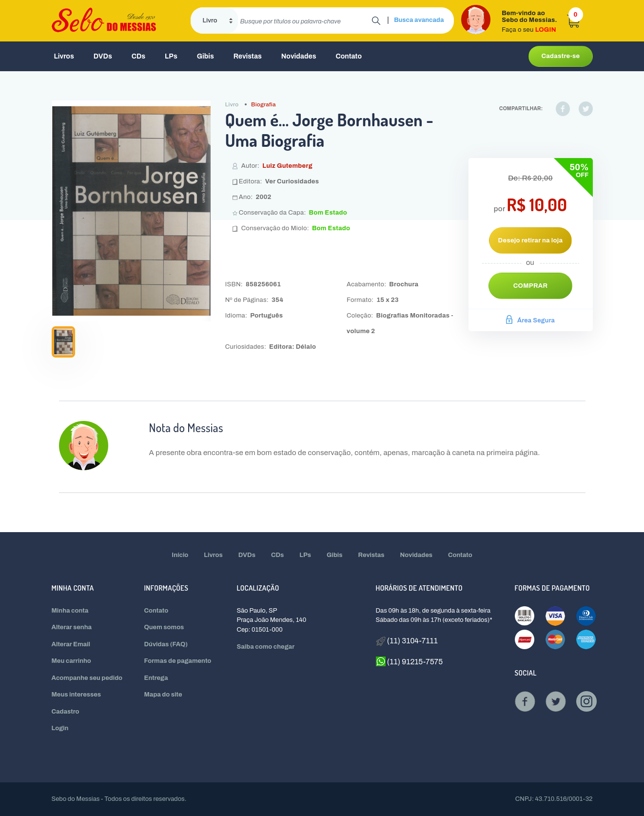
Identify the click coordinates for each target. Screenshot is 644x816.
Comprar (531, 286)
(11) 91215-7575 (410, 661)
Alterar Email (71, 644)
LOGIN (546, 30)
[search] (305, 20)
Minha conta (70, 611)
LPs (171, 56)
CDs (138, 56)
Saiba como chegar (266, 647)
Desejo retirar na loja (531, 240)
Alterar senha (72, 627)
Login (60, 728)
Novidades (299, 56)
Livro (232, 104)
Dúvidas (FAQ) (166, 644)
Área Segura (530, 320)
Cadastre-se (560, 56)
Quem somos (164, 627)
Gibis (205, 56)
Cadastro (66, 712)
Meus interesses (77, 695)
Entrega (156, 678)
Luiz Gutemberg (287, 166)
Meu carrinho (71, 661)
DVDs (103, 56)
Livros (64, 56)
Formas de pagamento (178, 661)
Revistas (248, 56)
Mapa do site (163, 695)
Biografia (263, 104)
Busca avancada (419, 20)
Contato (349, 56)
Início (180, 555)
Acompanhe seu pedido (87, 678)
